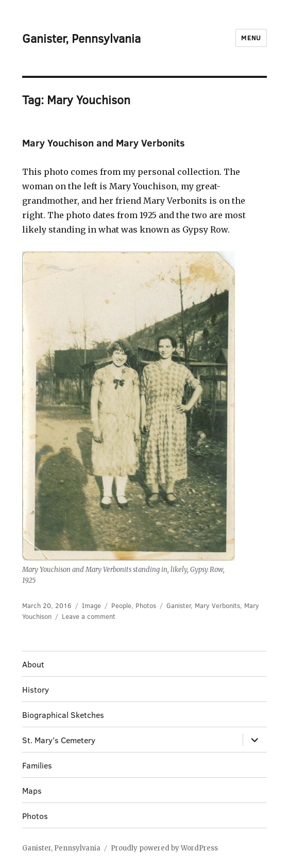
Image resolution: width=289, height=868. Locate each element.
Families (37, 765)
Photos (146, 605)
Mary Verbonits (217, 605)
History (36, 689)
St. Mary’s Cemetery (59, 740)
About (33, 664)
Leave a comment (89, 616)
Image (91, 605)
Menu (251, 38)
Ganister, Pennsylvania (81, 38)
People (121, 605)
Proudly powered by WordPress (164, 848)
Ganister (178, 605)
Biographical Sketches (63, 715)
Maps (32, 790)
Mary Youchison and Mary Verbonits (104, 143)
